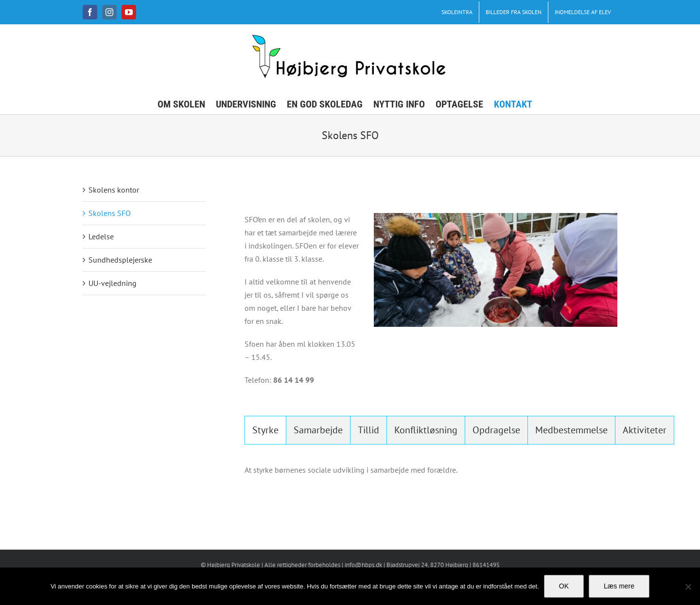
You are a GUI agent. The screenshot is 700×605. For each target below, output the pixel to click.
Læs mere (619, 586)
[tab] (265, 430)
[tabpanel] (431, 475)
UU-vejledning (113, 283)
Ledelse (101, 236)
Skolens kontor (114, 190)
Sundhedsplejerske (120, 260)
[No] (688, 587)
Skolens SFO (110, 213)
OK (564, 586)
